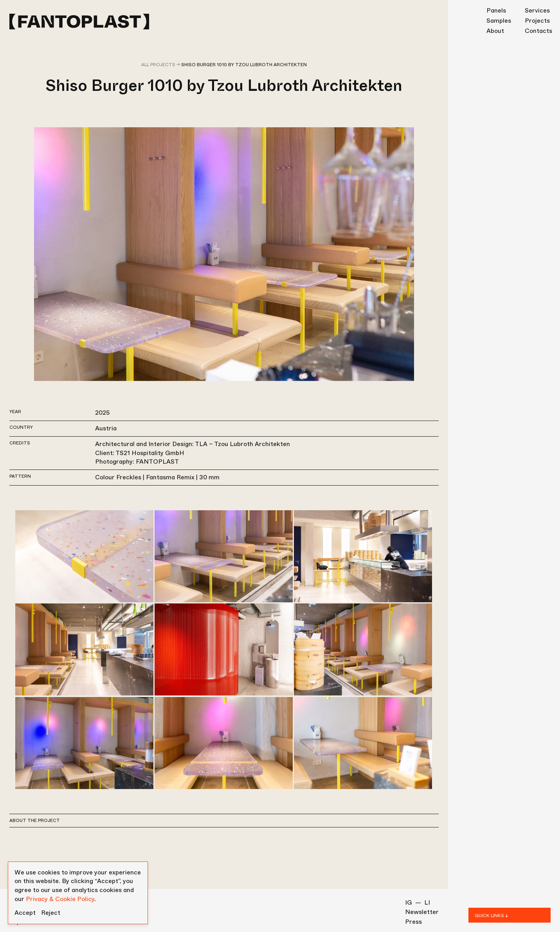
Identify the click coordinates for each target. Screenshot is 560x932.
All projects (158, 65)
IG (409, 903)
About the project (35, 820)
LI (427, 903)
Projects (537, 21)
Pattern (20, 476)
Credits (20, 443)
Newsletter (422, 912)
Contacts (538, 31)
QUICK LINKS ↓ (491, 916)
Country (21, 427)
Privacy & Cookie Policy (60, 899)
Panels (496, 10)
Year (15, 412)
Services (537, 10)
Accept (25, 913)
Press (413, 922)
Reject (51, 913)
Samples (499, 21)
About (495, 31)
